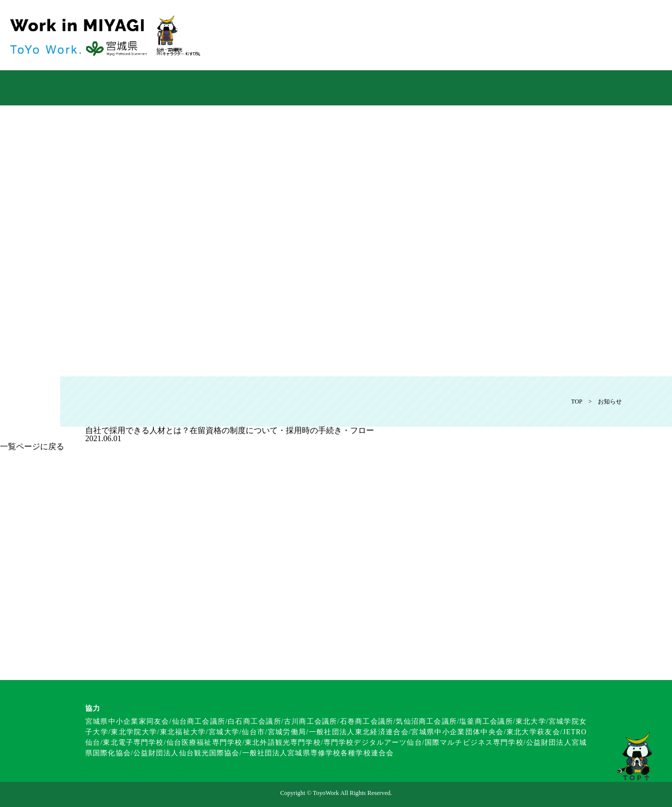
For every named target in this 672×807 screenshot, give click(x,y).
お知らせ (610, 401)
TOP (577, 401)
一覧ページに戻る (32, 446)
